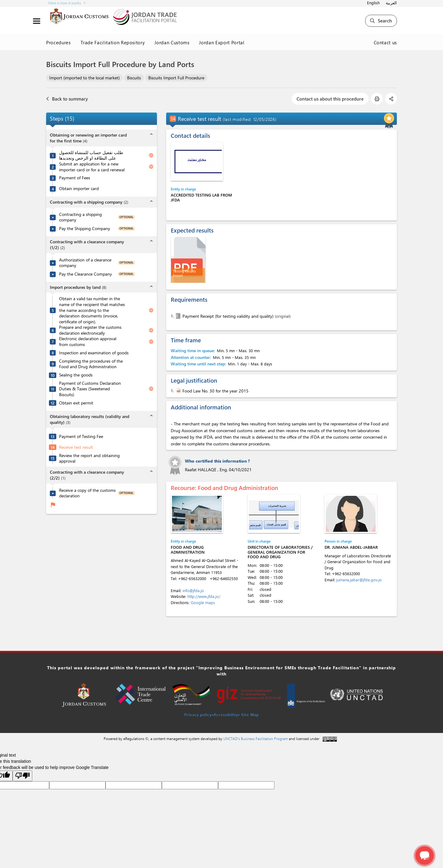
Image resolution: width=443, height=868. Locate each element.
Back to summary (67, 99)
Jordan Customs (172, 42)
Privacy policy (198, 715)
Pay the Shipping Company (85, 229)
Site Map (250, 715)
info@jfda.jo (193, 590)
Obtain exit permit (76, 403)
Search (381, 21)
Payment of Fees (75, 178)
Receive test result (76, 447)
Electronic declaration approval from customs (88, 342)
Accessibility (226, 715)
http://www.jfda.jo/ (204, 596)
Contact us (385, 42)
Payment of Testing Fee (81, 436)
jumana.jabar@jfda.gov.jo (359, 580)
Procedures (58, 42)
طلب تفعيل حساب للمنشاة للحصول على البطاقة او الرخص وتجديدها (91, 155)
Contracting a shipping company (80, 217)
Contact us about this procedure (330, 99)
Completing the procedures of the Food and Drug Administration (91, 364)
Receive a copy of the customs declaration (87, 493)
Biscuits (134, 78)
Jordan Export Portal (222, 42)
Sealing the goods (76, 375)
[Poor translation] (22, 776)
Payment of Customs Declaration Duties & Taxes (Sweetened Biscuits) (90, 389)
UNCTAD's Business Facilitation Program (256, 739)
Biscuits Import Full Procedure (176, 78)
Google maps (203, 602)
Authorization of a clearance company (85, 263)
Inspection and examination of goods (94, 353)
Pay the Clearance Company (86, 274)
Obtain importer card (79, 189)
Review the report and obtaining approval (89, 458)
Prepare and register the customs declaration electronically (90, 330)
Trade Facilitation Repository (113, 42)
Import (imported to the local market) (84, 78)
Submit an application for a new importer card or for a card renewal (92, 167)
